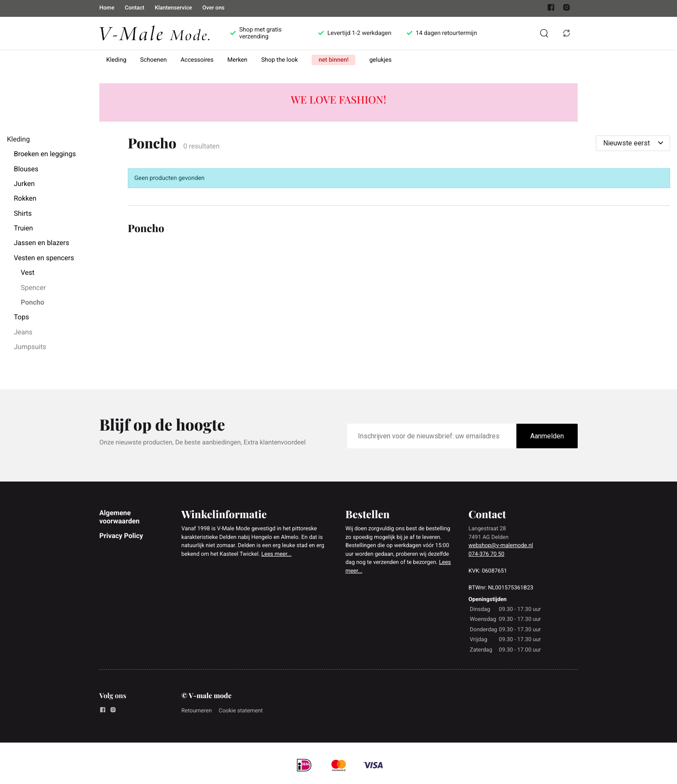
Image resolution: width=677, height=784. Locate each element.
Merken (238, 60)
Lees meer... (276, 554)
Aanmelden (547, 436)
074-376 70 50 (486, 554)
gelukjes (380, 60)
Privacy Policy (121, 536)
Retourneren (196, 711)
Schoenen (154, 60)
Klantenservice (173, 8)
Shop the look (280, 60)
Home (107, 8)
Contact (135, 8)
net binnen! (334, 60)
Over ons (214, 8)
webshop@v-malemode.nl (501, 546)
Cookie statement (240, 711)
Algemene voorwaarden (119, 517)
